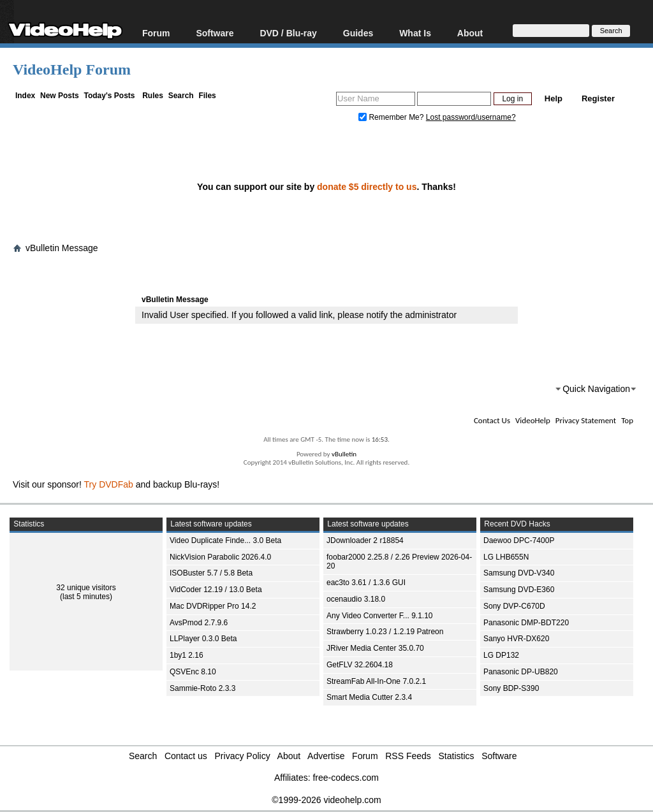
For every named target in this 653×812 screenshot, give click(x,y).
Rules (153, 96)
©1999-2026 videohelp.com (326, 800)
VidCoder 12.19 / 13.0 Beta (216, 590)
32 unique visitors (86, 588)
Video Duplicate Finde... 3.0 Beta (225, 540)
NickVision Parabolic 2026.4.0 (220, 557)
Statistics (457, 756)
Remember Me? (392, 117)
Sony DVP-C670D (514, 606)
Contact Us (492, 420)
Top (627, 420)
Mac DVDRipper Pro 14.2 (213, 606)
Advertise (326, 756)
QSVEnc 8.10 (193, 672)
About (470, 33)
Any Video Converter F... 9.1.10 (380, 616)
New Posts (60, 96)
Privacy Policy (243, 756)
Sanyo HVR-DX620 (516, 639)
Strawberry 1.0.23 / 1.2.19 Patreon (385, 632)
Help (554, 98)
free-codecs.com (345, 778)
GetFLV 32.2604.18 (360, 665)
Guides (358, 33)
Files (207, 96)
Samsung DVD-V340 (519, 573)
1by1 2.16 (187, 655)
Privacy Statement (586, 420)
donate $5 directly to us (367, 187)
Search (181, 96)
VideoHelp (533, 420)
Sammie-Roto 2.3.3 (202, 688)
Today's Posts (109, 96)
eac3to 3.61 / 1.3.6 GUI (366, 583)
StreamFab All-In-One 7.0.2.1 (376, 681)
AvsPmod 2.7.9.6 (199, 623)
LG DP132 (501, 655)
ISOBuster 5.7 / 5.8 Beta (211, 573)
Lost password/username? (471, 117)
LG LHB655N (506, 557)
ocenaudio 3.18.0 (356, 599)
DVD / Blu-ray (288, 33)
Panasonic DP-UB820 (521, 672)
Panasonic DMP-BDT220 (526, 623)
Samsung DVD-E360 (519, 590)
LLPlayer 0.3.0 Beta (203, 639)
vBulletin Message (62, 248)
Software (215, 33)
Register (598, 98)
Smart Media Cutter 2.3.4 (369, 697)
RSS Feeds (408, 756)
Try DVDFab (109, 484)
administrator (431, 315)
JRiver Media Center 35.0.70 (375, 648)
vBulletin (344, 454)
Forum (156, 33)
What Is (415, 33)
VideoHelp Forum (72, 69)
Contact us (186, 756)
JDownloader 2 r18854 (365, 540)
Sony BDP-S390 (511, 688)
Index (25, 96)
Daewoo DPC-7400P (519, 540)
